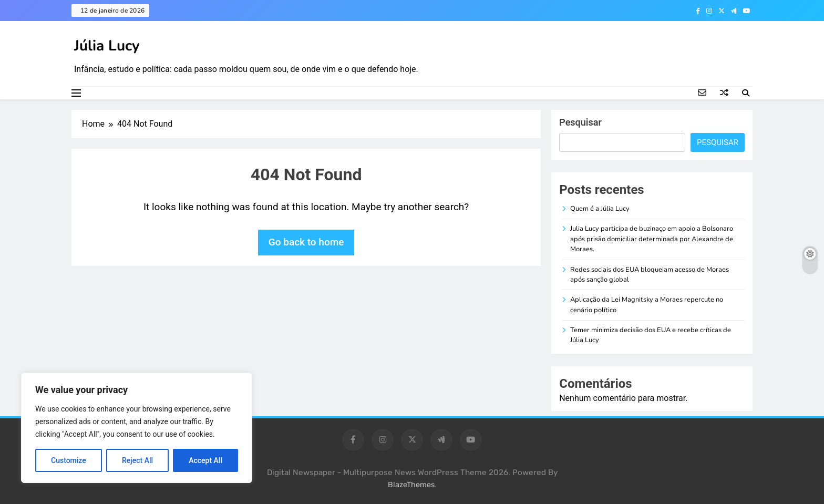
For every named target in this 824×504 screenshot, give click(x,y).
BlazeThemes (411, 485)
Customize (69, 460)
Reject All (137, 460)
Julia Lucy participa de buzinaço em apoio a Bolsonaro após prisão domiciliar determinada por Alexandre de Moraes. (652, 239)
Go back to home (306, 242)
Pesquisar (580, 122)
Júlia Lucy (107, 46)
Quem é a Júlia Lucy (600, 209)
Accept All (205, 460)
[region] (137, 428)
